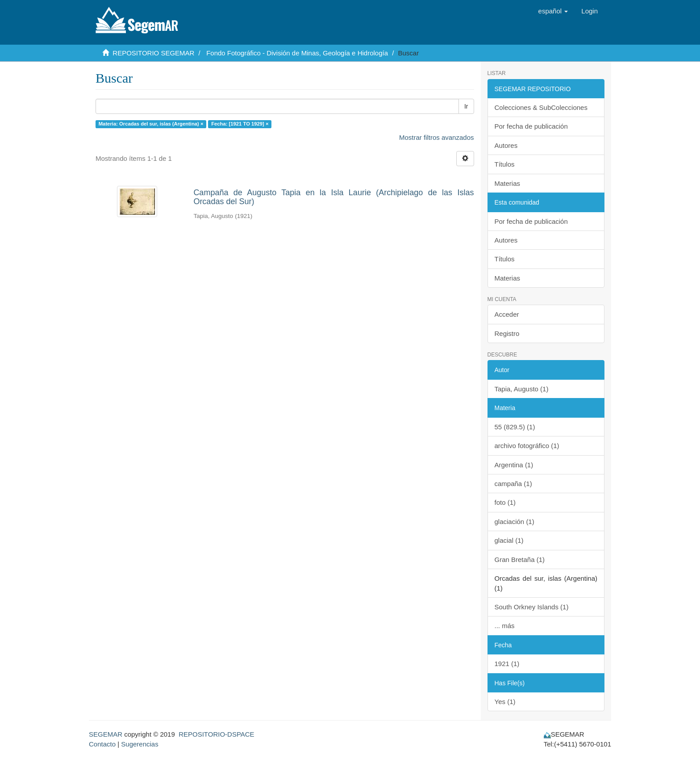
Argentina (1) (514, 465)
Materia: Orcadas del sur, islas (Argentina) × (151, 124)
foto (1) (505, 502)
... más (505, 626)
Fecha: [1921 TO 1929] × (240, 124)
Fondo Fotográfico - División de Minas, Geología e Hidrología (297, 53)
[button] (553, 11)
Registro (507, 333)
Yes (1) (505, 702)
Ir (466, 106)
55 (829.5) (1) (515, 427)
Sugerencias (140, 744)
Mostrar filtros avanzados (437, 137)
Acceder (507, 314)
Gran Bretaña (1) (520, 560)
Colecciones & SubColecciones (541, 107)
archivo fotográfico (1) (527, 446)
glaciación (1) (515, 522)
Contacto (102, 744)
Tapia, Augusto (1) (522, 389)
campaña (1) (513, 484)
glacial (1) (509, 540)
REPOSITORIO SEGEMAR (153, 53)
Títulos (505, 164)
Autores (506, 145)
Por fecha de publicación (531, 126)
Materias (508, 183)
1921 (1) (507, 664)
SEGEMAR (106, 734)
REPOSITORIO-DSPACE (216, 734)
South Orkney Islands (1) (532, 607)
